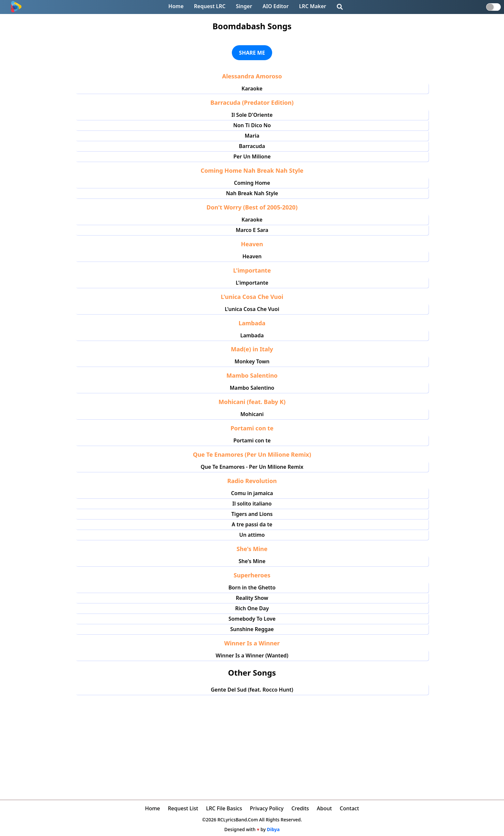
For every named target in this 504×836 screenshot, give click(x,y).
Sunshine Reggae (252, 629)
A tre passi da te (252, 524)
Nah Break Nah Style (252, 193)
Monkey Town (252, 361)
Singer (244, 6)
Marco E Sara (252, 230)
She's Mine (252, 561)
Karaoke (252, 88)
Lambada (252, 335)
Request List (183, 808)
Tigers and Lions (252, 514)
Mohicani (252, 414)
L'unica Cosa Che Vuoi (252, 309)
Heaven (252, 256)
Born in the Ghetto (252, 587)
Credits (300, 808)
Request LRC (210, 6)
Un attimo (252, 535)
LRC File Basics (224, 808)
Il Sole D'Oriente (252, 115)
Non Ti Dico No (252, 125)
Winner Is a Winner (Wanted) (252, 655)
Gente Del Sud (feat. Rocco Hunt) (252, 690)
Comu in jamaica (252, 493)
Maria (252, 136)
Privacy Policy (267, 808)
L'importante (252, 283)
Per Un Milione (252, 156)
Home (176, 6)
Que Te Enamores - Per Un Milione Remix (252, 467)
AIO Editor (275, 6)
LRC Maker (313, 6)
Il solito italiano (252, 504)
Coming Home (252, 183)
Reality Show (252, 598)
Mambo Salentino (252, 388)
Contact (349, 808)
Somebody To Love (252, 619)
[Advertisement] (252, 744)
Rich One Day (252, 608)
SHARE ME (252, 53)
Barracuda (252, 146)
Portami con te (252, 440)
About (324, 808)
